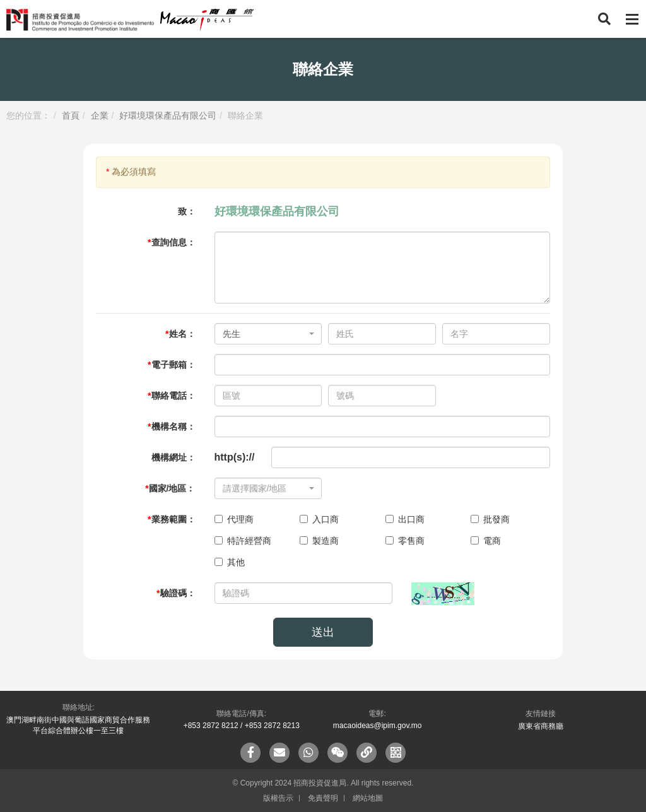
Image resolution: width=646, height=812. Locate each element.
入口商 (319, 519)
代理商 (234, 519)
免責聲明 (323, 798)
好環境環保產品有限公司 (168, 115)
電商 (486, 541)
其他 (230, 562)
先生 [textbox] (232, 334)
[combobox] (268, 334)
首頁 (71, 115)
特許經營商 (243, 541)
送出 (323, 632)
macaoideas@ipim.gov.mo (378, 726)
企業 (100, 115)
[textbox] (265, 488)
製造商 (319, 541)
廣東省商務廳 (541, 726)
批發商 (490, 519)
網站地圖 (368, 798)
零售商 (405, 541)
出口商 (405, 519)
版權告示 (278, 798)
